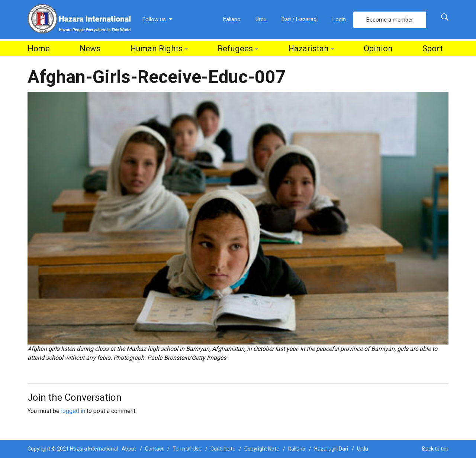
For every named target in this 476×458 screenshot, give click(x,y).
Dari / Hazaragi (300, 19)
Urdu (261, 19)
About (129, 449)
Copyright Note (262, 449)
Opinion (378, 49)
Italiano (232, 19)
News (90, 49)
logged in (73, 411)
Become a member (390, 20)
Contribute (223, 449)
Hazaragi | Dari (331, 449)
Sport (433, 49)
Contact (154, 449)
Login (339, 19)
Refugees (235, 49)
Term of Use (187, 449)
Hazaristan (308, 49)
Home (39, 49)
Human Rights (156, 49)
